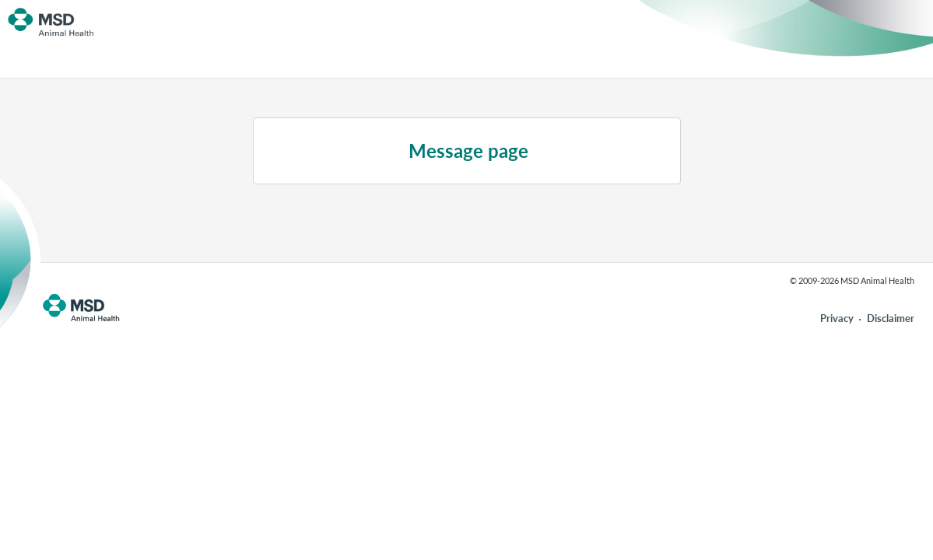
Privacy (837, 318)
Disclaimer (891, 318)
